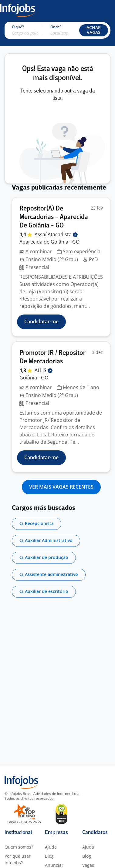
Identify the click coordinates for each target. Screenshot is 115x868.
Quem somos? (19, 847)
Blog (49, 856)
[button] (94, 30)
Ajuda (51, 847)
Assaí (56, 234)
